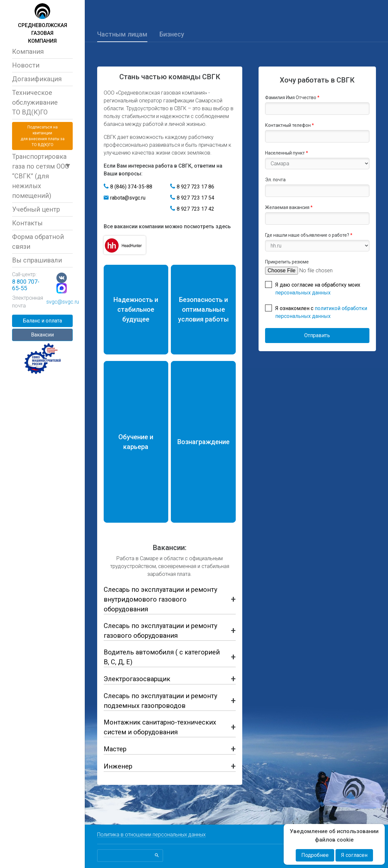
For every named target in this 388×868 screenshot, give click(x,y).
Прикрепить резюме (287, 262)
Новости (26, 65)
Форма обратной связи (38, 242)
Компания (28, 52)
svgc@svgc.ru (63, 302)
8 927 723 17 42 (195, 209)
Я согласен (354, 855)
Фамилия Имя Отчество (292, 97)
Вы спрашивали (37, 260)
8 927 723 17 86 (195, 187)
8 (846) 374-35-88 (131, 187)
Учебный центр (36, 209)
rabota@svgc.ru (128, 198)
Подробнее (315, 855)
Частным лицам (122, 34)
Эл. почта (275, 180)
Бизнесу (172, 34)
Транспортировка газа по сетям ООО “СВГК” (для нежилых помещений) (41, 176)
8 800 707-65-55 (26, 285)
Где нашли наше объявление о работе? (309, 235)
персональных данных (303, 293)
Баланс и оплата (42, 321)
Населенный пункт (287, 153)
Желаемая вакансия (289, 207)
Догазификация (37, 79)
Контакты (27, 223)
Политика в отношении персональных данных (151, 835)
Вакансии (42, 335)
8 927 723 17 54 (195, 198)
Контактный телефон (290, 125)
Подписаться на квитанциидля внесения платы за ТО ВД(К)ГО (43, 136)
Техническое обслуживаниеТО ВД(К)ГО (35, 102)
